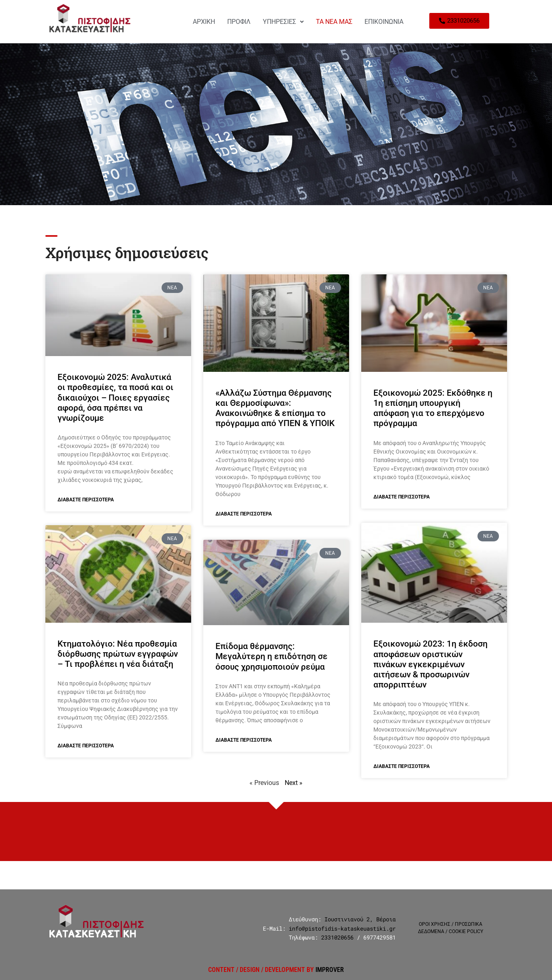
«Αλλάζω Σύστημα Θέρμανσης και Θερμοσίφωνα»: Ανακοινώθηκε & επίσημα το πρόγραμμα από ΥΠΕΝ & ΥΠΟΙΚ (275, 408)
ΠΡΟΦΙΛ (239, 22)
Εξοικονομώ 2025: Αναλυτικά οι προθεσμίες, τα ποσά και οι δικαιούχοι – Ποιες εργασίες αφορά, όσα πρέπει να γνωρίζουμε (115, 398)
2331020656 (337, 937)
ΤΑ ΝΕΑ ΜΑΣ (334, 22)
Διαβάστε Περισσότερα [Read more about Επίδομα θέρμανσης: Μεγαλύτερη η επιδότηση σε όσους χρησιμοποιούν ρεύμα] (244, 740)
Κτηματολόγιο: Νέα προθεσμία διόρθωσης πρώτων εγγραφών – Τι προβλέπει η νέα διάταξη (118, 654)
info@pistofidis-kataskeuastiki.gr (342, 928)
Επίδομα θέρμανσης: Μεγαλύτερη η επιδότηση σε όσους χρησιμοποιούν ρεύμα (272, 656)
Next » (294, 783)
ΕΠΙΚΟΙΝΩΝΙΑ (384, 22)
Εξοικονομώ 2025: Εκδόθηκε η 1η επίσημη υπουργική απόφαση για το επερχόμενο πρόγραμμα (433, 408)
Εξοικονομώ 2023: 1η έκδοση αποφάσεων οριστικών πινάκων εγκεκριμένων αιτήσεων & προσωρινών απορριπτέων (431, 664)
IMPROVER (330, 970)
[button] (283, 22)
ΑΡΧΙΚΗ (204, 22)
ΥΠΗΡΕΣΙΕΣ (283, 22)
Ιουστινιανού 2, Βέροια (360, 919)
